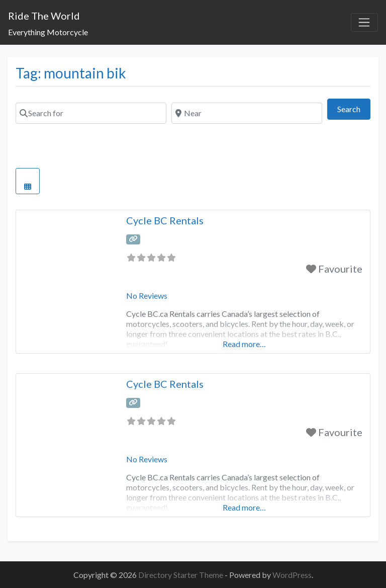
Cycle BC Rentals (165, 220)
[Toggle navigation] (364, 23)
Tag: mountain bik (71, 73)
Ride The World (44, 16)
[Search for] (91, 113)
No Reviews (147, 296)
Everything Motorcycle (48, 32)
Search (354, 108)
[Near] (247, 113)
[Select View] (28, 181)
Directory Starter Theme (181, 575)
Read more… (244, 344)
